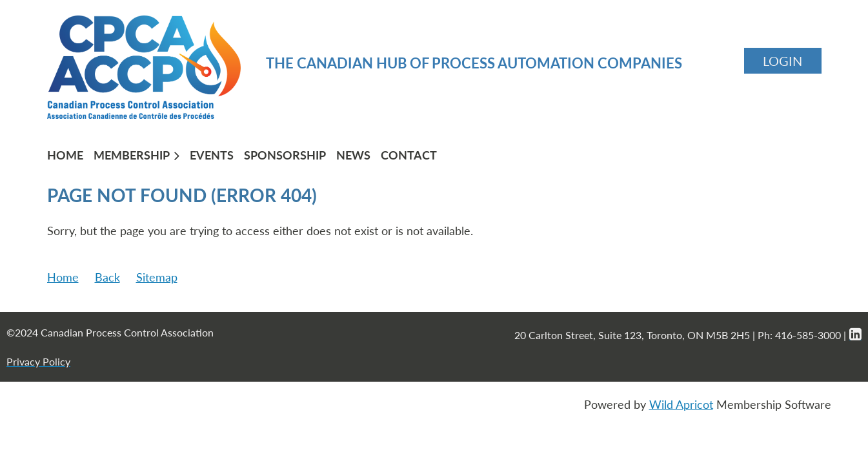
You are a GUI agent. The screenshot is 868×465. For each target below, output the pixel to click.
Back (107, 277)
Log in (783, 61)
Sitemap (157, 277)
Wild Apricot (681, 404)
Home (63, 277)
